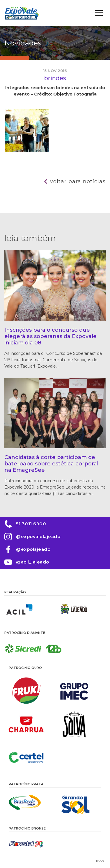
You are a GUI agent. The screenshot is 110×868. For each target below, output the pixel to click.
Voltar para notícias (78, 181)
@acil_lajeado (33, 562)
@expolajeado (33, 549)
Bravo (100, 861)
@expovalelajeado (38, 536)
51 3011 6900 (31, 524)
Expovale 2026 (22, 13)
